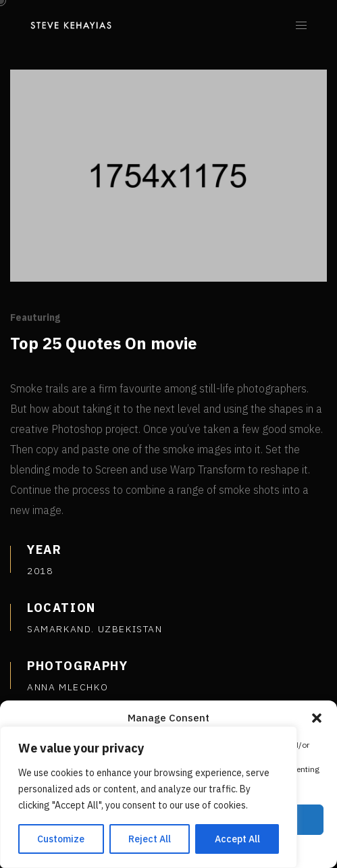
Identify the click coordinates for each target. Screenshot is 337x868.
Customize (61, 839)
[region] (149, 797)
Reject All (150, 839)
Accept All (237, 839)
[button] (317, 718)
